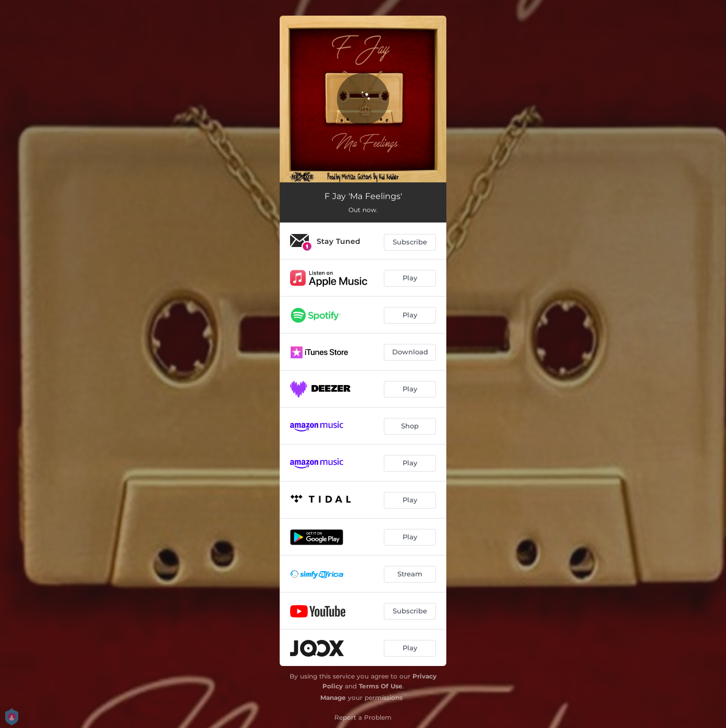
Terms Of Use (381, 686)
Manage (333, 698)
